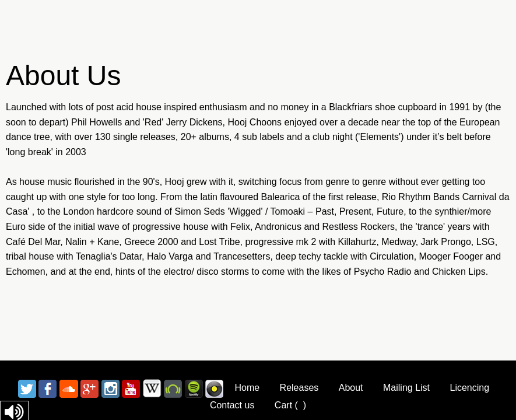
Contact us (232, 405)
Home (247, 388)
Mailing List (406, 388)
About (351, 388)
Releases (299, 388)
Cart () (290, 405)
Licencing (469, 388)
